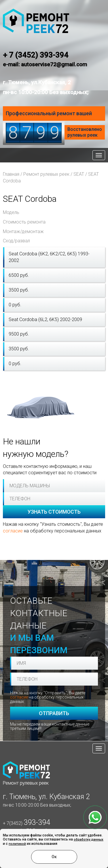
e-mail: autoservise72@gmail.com (45, 64)
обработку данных (89, 839)
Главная (11, 174)
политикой (17, 844)
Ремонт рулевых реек (46, 174)
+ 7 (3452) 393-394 (36, 55)
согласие (13, 531)
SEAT (79, 174)
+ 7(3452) (26, 823)
